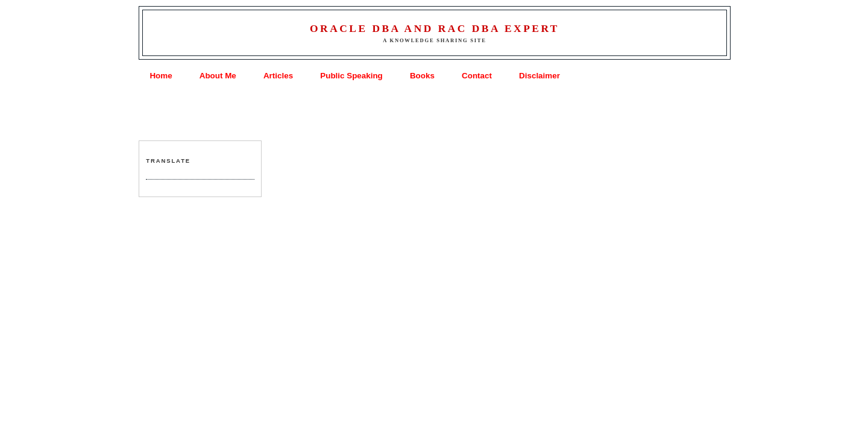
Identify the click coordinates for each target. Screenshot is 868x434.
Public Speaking (351, 76)
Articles (278, 76)
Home (161, 76)
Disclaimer (539, 76)
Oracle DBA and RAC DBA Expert (435, 28)
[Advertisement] (434, 112)
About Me (218, 76)
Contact (477, 76)
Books (422, 76)
